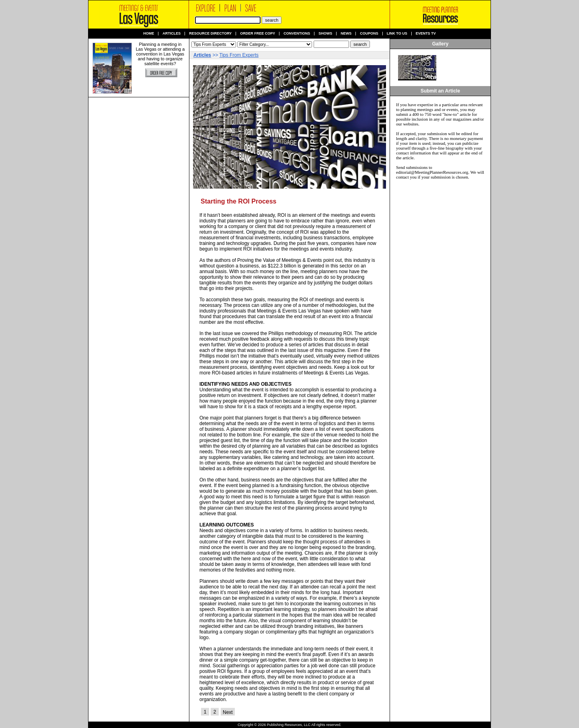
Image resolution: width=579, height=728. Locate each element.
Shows (325, 34)
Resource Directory (210, 34)
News (346, 34)
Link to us (397, 34)
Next (228, 712)
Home (149, 34)
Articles (171, 34)
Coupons (369, 34)
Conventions (297, 34)
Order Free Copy (258, 34)
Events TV (426, 34)
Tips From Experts (239, 55)
